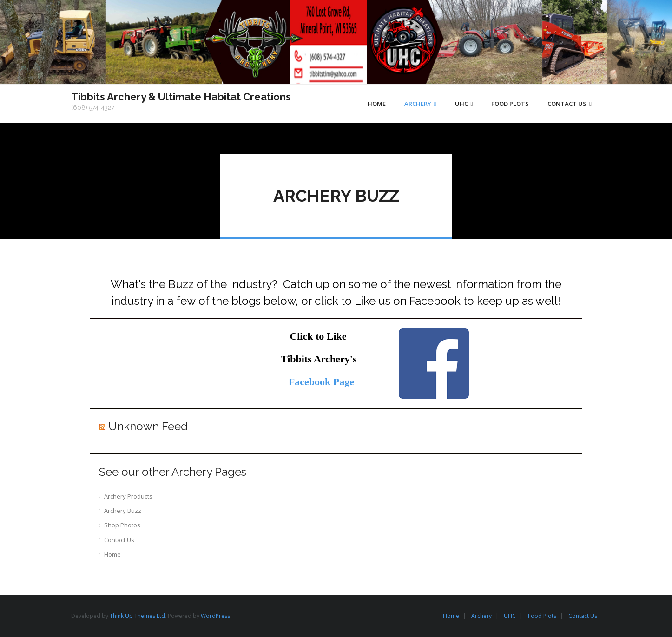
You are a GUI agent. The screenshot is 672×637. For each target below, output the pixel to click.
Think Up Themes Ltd (137, 616)
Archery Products (128, 496)
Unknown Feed (148, 426)
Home (112, 554)
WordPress (215, 616)
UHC (510, 616)
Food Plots (542, 616)
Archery (481, 616)
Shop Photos (122, 525)
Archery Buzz (123, 511)
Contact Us (119, 540)
